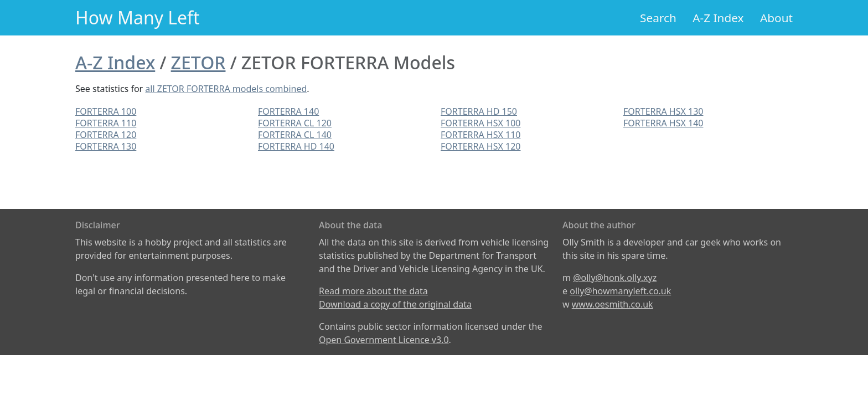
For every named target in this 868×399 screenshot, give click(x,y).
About (776, 18)
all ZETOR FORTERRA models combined (226, 89)
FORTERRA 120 (106, 135)
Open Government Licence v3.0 (384, 340)
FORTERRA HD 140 (296, 146)
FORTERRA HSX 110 (480, 135)
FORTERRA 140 (288, 111)
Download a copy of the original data (395, 304)
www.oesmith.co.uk (613, 304)
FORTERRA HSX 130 (663, 111)
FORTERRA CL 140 (295, 135)
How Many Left (138, 17)
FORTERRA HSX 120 (480, 146)
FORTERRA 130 (106, 146)
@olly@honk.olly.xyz (615, 278)
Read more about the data (373, 291)
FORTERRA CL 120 (295, 123)
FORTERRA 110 (106, 123)
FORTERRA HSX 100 (480, 123)
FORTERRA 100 (106, 111)
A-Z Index (718, 18)
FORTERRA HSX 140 (663, 123)
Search (658, 18)
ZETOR (198, 62)
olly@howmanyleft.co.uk (620, 291)
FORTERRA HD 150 (479, 111)
